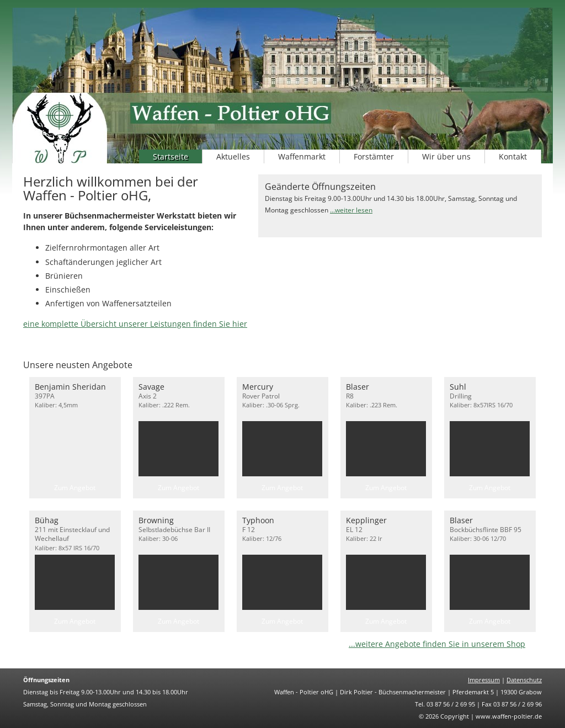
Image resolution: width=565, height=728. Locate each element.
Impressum (484, 680)
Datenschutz (524, 680)
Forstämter (374, 156)
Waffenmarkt (302, 156)
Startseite (170, 156)
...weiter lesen (351, 210)
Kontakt (513, 156)
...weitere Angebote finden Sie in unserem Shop (437, 644)
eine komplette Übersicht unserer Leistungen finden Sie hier (135, 324)
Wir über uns (446, 156)
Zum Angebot (75, 488)
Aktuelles (233, 156)
